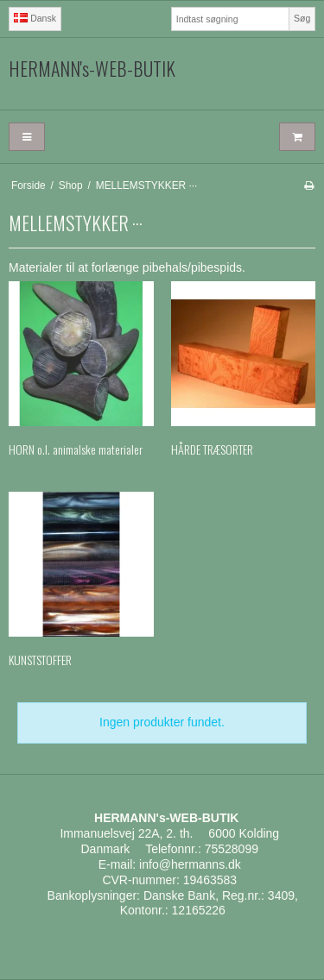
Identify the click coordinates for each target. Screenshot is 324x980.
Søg (302, 18)
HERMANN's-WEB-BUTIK (92, 69)
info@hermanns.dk (190, 864)
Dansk (35, 18)
